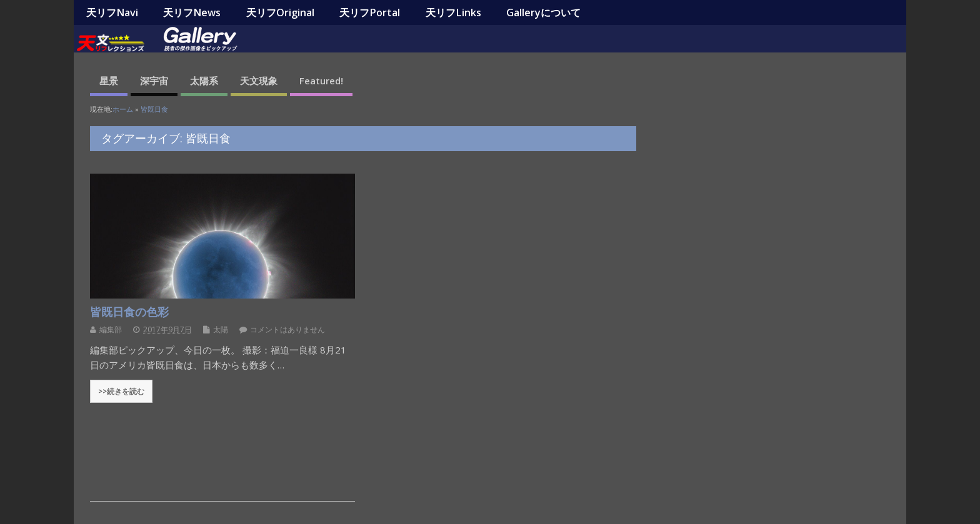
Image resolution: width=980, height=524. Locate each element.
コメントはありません (287, 329)
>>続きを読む (121, 391)
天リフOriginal (280, 12)
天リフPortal (370, 12)
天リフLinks (453, 12)
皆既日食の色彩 (129, 312)
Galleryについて (543, 12)
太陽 (221, 329)
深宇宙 (154, 81)
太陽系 (204, 81)
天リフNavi (112, 12)
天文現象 (259, 81)
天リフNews (192, 12)
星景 (109, 81)
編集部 (111, 329)
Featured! (321, 81)
